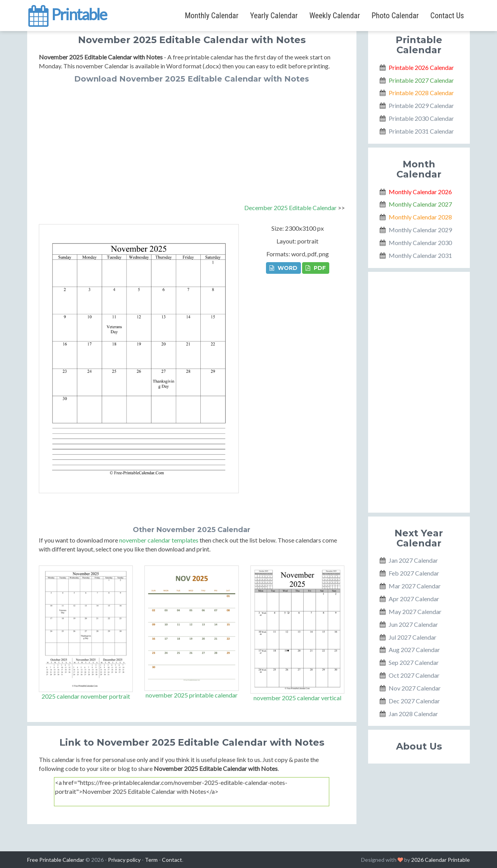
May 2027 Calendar (415, 611)
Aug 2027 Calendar (414, 650)
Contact (172, 860)
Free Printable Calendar (56, 860)
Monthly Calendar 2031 (420, 255)
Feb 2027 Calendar (414, 573)
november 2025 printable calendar (192, 695)
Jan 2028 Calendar (413, 714)
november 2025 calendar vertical (297, 698)
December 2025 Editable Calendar (290, 208)
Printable (67, 13)
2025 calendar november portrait (86, 696)
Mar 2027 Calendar (415, 586)
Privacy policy (124, 860)
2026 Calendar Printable (441, 860)
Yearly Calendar (274, 16)
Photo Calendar (395, 16)
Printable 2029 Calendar (421, 105)
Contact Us (447, 16)
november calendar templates (159, 540)
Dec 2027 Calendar (414, 701)
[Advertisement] (192, 141)
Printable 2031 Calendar (421, 131)
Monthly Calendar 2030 (420, 243)
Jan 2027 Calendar (413, 560)
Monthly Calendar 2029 (420, 230)
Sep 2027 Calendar (414, 662)
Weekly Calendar (335, 16)
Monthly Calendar (212, 16)
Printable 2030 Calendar (421, 118)
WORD (283, 268)
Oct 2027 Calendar (414, 675)
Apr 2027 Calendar (414, 599)
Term (151, 860)
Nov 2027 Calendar (415, 688)
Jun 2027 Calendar (413, 624)
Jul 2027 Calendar (413, 637)
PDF (316, 268)
